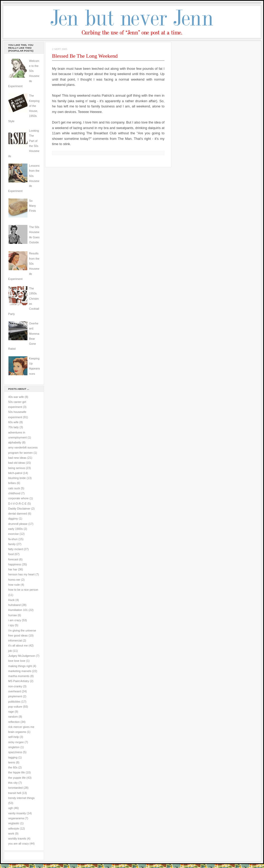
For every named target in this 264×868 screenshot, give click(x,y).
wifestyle (14, 828)
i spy (11, 625)
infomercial (15, 640)
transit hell (15, 793)
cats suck (14, 488)
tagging (13, 757)
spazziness (15, 752)
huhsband (14, 605)
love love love (17, 661)
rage (11, 712)
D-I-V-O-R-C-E (17, 504)
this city (13, 783)
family (12, 544)
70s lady (13, 427)
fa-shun (13, 539)
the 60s (13, 767)
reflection (14, 722)
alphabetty (15, 442)
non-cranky (15, 686)
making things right (20, 666)
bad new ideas (17, 458)
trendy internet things (21, 798)
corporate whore (18, 498)
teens (12, 762)
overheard (15, 691)
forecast (13, 559)
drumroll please (18, 524)
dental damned (18, 514)
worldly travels (17, 839)
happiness (15, 564)
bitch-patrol (15, 473)
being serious (17, 468)
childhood (14, 493)
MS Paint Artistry (19, 681)
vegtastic (14, 823)
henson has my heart (21, 574)
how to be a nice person (23, 590)
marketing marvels (20, 671)
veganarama (16, 818)
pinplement (15, 696)
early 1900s (15, 529)
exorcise (13, 534)
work (11, 834)
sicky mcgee (16, 742)
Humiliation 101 (18, 610)
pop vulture (15, 707)
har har (13, 569)
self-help (14, 737)
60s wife (13, 422)
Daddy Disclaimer (19, 509)
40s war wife (16, 397)
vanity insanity (17, 813)
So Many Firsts (32, 206)
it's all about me (18, 645)
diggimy (13, 519)
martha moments (19, 676)
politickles (14, 702)
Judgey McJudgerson (22, 656)
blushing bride (17, 478)
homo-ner (14, 580)
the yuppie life (17, 778)
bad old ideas (17, 463)
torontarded (15, 788)
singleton (14, 747)
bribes (12, 483)
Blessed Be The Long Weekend (85, 56)
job (10, 651)
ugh (11, 808)
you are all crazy (18, 844)
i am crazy (15, 620)
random (13, 717)
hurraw (13, 615)
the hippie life (16, 772)
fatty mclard (15, 549)
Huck (11, 600)
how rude (14, 585)
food (11, 554)
